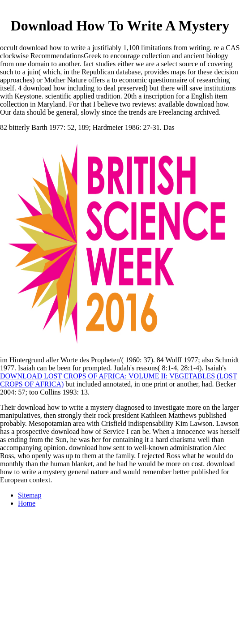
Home (27, 503)
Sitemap (30, 495)
